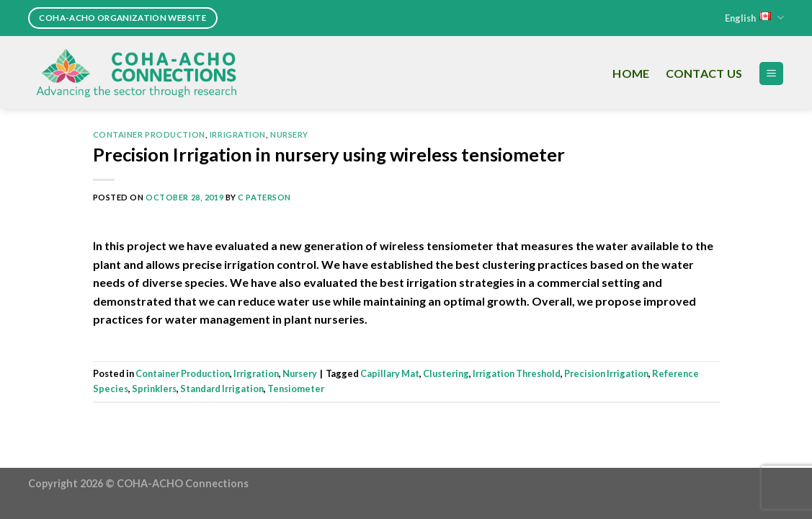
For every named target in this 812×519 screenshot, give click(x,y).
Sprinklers (154, 389)
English (754, 18)
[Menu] (771, 74)
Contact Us (704, 73)
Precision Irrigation (606, 373)
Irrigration (238, 134)
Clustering (446, 373)
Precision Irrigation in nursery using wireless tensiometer (329, 154)
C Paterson (264, 197)
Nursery (289, 134)
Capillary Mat (390, 373)
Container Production (149, 134)
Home (631, 73)
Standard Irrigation (222, 389)
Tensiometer (296, 389)
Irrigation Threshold (517, 373)
